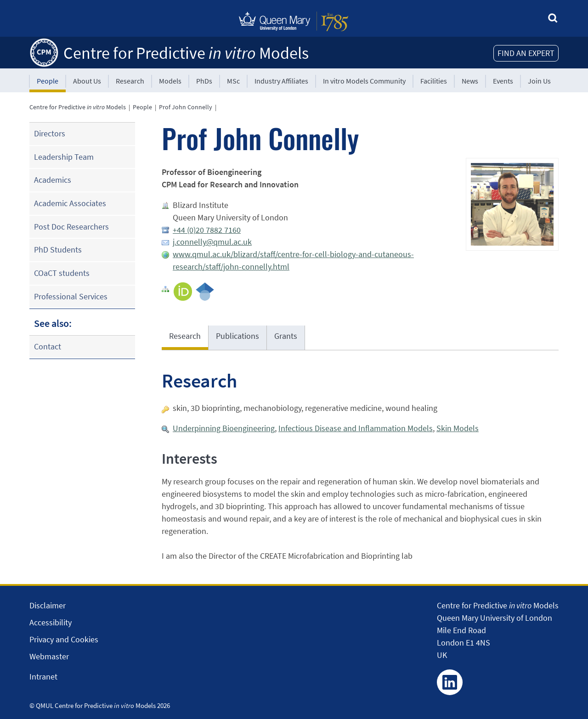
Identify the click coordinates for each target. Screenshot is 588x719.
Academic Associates (70, 203)
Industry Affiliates (281, 81)
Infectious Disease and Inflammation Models (356, 428)
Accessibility (51, 622)
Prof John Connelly (186, 107)
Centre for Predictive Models (186, 53)
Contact (48, 346)
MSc (233, 81)
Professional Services (71, 296)
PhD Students (58, 250)
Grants (286, 336)
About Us (87, 81)
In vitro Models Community (364, 81)
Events (503, 81)
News (470, 81)
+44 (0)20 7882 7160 (207, 230)
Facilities (434, 81)
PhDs (204, 81)
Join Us (539, 81)
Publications (237, 336)
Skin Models (458, 428)
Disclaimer (48, 605)
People (48, 81)
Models (170, 81)
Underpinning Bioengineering (224, 428)
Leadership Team (64, 157)
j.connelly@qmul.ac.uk (212, 242)
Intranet (43, 677)
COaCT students (62, 273)
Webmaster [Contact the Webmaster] (49, 656)
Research (130, 81)
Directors (50, 133)
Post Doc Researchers (71, 227)
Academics (53, 180)
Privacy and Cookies (64, 639)
